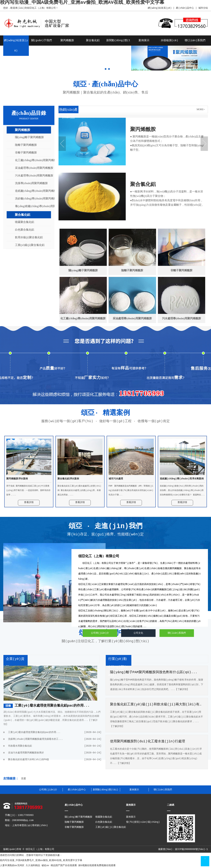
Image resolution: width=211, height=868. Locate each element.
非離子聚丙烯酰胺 (26, 153)
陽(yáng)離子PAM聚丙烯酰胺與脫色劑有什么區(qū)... (154, 672)
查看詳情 (29, 502)
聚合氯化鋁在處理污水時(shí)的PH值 (55, 760)
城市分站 (203, 8)
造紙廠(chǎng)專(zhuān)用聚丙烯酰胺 (31, 191)
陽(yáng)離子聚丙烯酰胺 (30, 137)
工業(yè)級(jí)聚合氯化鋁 (30, 245)
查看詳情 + (140, 170)
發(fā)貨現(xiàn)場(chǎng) (143, 822)
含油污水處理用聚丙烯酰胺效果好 (55, 753)
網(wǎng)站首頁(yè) (160, 8)
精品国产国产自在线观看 (64, 865)
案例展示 (144, 41)
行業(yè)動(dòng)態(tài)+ (118, 667)
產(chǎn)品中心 (185, 8)
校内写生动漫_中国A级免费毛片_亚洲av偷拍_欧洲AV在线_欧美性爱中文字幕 (41, 860)
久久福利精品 (33, 865)
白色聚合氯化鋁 (25, 230)
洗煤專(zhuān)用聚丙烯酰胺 (31, 183)
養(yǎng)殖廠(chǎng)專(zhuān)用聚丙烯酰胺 (31, 206)
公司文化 (138, 633)
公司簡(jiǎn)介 (100, 633)
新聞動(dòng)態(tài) (105, 790)
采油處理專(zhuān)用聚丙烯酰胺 (31, 168)
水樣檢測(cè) (169, 41)
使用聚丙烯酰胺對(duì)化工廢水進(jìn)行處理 (148, 741)
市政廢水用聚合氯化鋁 (55, 746)
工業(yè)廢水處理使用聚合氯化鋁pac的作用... (52, 706)
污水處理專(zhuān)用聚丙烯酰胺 (31, 175)
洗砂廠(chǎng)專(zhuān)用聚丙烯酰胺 (31, 198)
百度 (24, 779)
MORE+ (201, 109)
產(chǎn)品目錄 (29, 115)
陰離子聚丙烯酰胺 (26, 145)
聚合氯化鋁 (93, 41)
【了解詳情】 (182, 689)
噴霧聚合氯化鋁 (25, 222)
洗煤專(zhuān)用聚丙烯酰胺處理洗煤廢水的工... (55, 739)
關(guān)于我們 (42, 41)
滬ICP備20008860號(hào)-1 (191, 849)
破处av (45, 865)
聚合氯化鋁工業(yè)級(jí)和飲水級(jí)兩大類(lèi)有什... (157, 704)
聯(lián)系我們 (195, 41)
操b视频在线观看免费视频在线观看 (97, 865)
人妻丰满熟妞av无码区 (12, 865)
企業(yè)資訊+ (15, 663)
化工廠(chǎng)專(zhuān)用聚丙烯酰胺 (31, 160)
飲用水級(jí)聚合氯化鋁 (29, 237)
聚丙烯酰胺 (67, 41)
